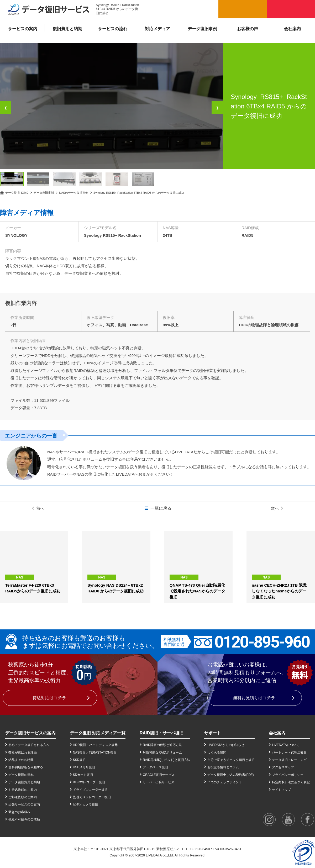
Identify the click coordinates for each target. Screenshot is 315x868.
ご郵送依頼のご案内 (23, 797)
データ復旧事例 (202, 29)
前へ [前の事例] (40, 508)
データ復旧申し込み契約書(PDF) (230, 775)
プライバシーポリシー (288, 775)
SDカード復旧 (83, 775)
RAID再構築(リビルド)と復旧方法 (167, 760)
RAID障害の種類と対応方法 (162, 745)
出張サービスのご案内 (24, 804)
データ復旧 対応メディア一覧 (98, 733)
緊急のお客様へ (19, 812)
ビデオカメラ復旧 (86, 804)
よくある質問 (217, 753)
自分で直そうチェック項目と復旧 (231, 760)
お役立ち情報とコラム (223, 767)
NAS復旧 (79, 753)
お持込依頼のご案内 (23, 790)
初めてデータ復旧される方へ (29, 745)
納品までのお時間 (21, 760)
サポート (213, 733)
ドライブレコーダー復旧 (90, 790)
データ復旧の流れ (21, 775)
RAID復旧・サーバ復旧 (162, 733)
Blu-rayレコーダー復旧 (89, 782)
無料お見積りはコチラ (254, 698)
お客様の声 (248, 29)
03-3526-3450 (199, 849)
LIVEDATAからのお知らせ (226, 745)
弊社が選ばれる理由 (23, 753)
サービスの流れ (113, 29)
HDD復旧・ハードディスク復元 (95, 745)
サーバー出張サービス (159, 782)
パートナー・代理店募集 (289, 753)
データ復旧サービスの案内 (30, 733)
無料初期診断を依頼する (26, 767)
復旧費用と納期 (67, 29)
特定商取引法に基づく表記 (291, 782)
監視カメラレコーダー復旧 (92, 797)
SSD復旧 (79, 760)
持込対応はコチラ (49, 698)
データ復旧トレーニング (289, 760)
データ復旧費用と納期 (24, 782)
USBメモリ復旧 (84, 767)
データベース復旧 (155, 767)
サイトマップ (281, 790)
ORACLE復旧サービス (159, 775)
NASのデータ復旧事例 (74, 193)
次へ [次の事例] (275, 508)
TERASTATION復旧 (103, 753)
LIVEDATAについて (286, 745)
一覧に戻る (161, 508)
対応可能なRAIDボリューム (162, 753)
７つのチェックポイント (225, 782)
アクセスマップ (283, 767)
